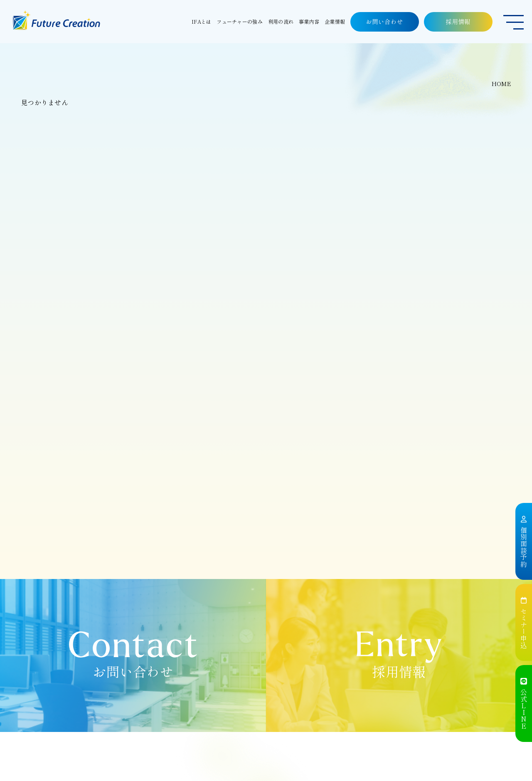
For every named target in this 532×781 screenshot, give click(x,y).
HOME (501, 84)
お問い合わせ (384, 21)
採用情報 (458, 21)
